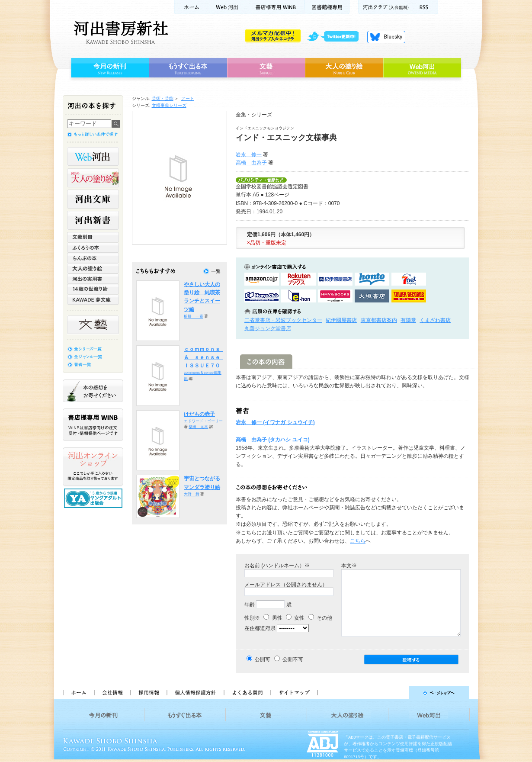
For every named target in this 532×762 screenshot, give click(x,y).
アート (188, 98)
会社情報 (112, 693)
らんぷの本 (93, 258)
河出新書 (93, 220)
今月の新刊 (109, 68)
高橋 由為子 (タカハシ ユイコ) (273, 440)
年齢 (250, 604)
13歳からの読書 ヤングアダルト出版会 (94, 498)
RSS (425, 7)
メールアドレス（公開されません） (286, 585)
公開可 (263, 659)
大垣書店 (372, 296)
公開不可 (293, 659)
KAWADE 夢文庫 (93, 299)
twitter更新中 (336, 37)
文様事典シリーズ (169, 105)
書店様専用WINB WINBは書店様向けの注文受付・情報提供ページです (93, 425)
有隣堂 (408, 320)
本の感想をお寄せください (93, 391)
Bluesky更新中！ (386, 37)
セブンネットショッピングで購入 (409, 279)
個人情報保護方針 (195, 693)
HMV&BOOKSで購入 (335, 296)
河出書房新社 (120, 32)
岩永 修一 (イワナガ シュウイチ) (275, 422)
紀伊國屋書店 (341, 320)
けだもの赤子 (199, 414)
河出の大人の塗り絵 (93, 178)
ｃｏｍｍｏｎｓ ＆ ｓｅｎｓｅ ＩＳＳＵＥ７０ (205, 358)
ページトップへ (397, 693)
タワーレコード (409, 296)
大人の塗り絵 (344, 68)
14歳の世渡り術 (93, 289)
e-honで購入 (298, 296)
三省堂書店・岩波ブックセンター (283, 320)
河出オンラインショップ (93, 467)
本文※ (349, 566)
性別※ (252, 618)
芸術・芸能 (163, 98)
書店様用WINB (277, 7)
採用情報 (148, 693)
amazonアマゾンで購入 (262, 279)
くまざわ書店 (435, 320)
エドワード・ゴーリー (203, 421)
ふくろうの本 (93, 248)
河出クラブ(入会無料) (385, 7)
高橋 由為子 (251, 163)
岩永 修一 (249, 154)
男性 (273, 618)
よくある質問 (247, 693)
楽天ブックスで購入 (298, 279)
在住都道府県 (260, 628)
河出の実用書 (93, 279)
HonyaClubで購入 (262, 296)
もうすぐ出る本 (188, 68)
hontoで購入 (372, 279)
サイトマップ (294, 693)
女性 (295, 618)
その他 (320, 618)
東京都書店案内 (379, 320)
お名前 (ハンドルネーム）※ (277, 566)
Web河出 (228, 7)
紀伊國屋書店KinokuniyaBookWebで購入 (335, 279)
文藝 (266, 68)
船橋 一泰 (194, 316)
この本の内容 (266, 362)
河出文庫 (93, 199)
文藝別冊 (93, 237)
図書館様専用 (327, 7)
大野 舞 (192, 494)
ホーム (190, 7)
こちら (358, 541)
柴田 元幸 (198, 427)
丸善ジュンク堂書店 (268, 328)
